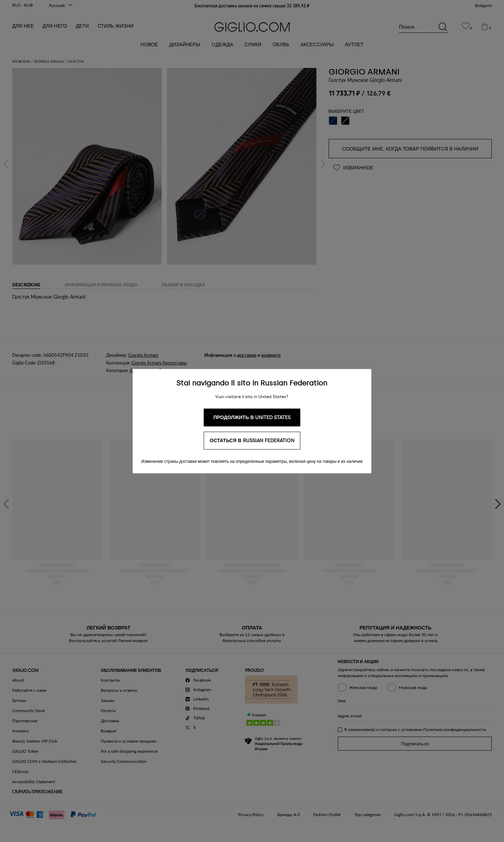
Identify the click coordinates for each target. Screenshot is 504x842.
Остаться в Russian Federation (252, 441)
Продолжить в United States (252, 417)
